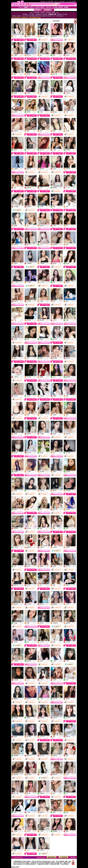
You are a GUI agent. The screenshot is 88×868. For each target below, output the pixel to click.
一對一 (22, 207)
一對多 (61, 320)
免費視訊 (22, 36)
